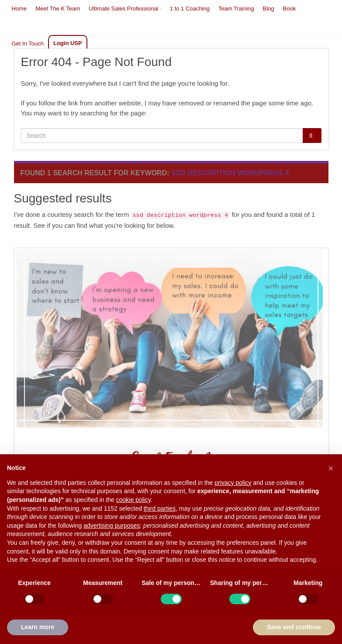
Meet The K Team (58, 9)
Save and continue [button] (294, 627)
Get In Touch (28, 44)
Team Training (236, 9)
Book (290, 9)
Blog (269, 9)
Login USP (68, 43)
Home (19, 9)
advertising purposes (112, 526)
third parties (160, 508)
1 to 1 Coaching (190, 9)
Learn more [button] (38, 627)
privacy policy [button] (233, 483)
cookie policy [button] (133, 500)
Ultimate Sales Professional (125, 9)
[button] (331, 468)
